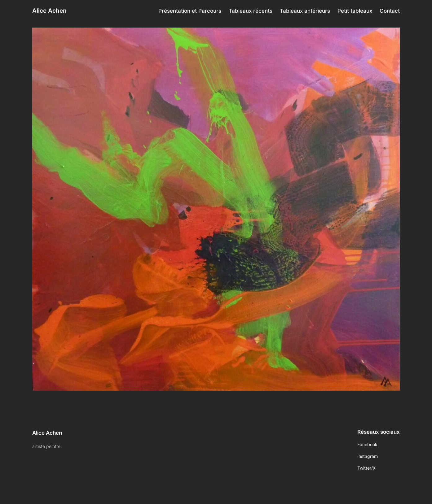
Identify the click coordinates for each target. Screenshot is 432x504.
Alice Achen (49, 11)
